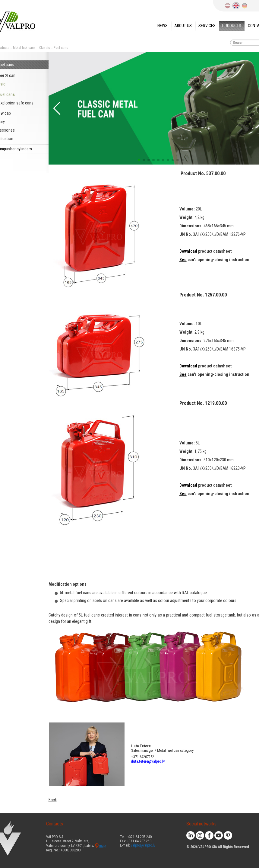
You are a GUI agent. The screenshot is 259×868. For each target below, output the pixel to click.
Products (232, 26)
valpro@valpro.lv (143, 845)
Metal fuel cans (24, 48)
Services (207, 26)
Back (53, 800)
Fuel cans (61, 48)
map (102, 846)
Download (188, 251)
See (183, 260)
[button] (56, 108)
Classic (45, 48)
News (163, 26)
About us (183, 26)
